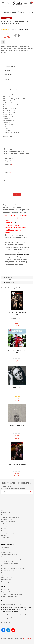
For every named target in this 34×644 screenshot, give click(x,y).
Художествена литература (9, 554)
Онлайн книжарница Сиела (10, 12)
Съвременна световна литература (12, 559)
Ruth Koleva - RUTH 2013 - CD (17, 425)
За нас (3, 510)
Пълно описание (10, 66)
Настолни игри (6, 582)
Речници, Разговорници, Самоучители (13, 568)
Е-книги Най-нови (6, 580)
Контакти (4, 540)
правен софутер (23, 254)
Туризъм (4, 566)
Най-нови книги (6, 550)
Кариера (4, 535)
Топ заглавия (5, 548)
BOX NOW (18, 223)
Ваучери (4, 573)
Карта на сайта (26, 638)
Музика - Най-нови (7, 575)
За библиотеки (6, 524)
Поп (27, 12)
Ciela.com (21, 604)
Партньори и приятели (8, 522)
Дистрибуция (5, 538)
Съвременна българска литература (12, 557)
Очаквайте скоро (6, 552)
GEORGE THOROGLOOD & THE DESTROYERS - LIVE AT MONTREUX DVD (17, 465)
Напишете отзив (23, 30)
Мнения (7, 70)
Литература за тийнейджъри (10, 564)
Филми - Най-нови (7, 577)
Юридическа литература (9, 570)
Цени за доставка (10, 74)
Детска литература (7, 561)
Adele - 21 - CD (17, 388)
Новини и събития (7, 519)
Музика (22, 12)
